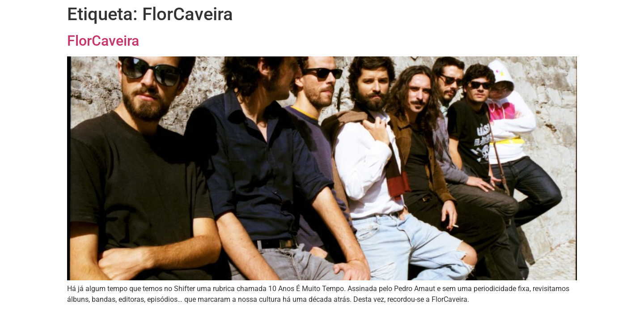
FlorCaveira (103, 41)
